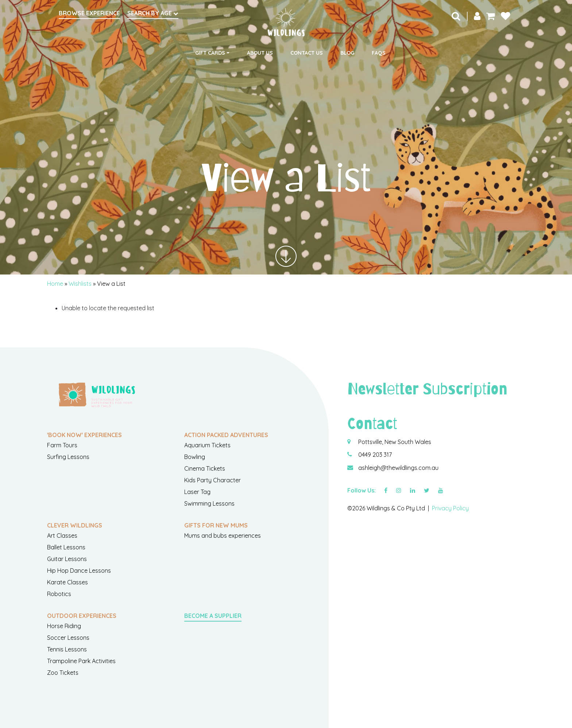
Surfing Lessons (68, 457)
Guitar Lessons (67, 559)
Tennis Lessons (67, 649)
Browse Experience (89, 13)
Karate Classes (67, 582)
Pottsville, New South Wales (395, 442)
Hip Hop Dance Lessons (79, 571)
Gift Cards (210, 53)
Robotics (59, 594)
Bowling (195, 457)
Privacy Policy (450, 508)
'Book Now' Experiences (84, 435)
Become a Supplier (213, 616)
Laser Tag (197, 492)
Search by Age (153, 13)
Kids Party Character (212, 480)
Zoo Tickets (63, 673)
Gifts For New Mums (216, 525)
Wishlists (80, 284)
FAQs (379, 53)
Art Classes (62, 536)
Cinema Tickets (205, 468)
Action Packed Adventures (226, 435)
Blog (347, 53)
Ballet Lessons (66, 547)
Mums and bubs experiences (223, 536)
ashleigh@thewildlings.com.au (398, 468)
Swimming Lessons (209, 503)
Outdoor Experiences (82, 616)
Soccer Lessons (68, 638)
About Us (260, 53)
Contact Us (307, 53)
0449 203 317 (375, 455)
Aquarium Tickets (207, 445)
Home (55, 284)
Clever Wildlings (75, 525)
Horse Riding (64, 626)
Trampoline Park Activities (81, 661)
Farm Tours (62, 445)
